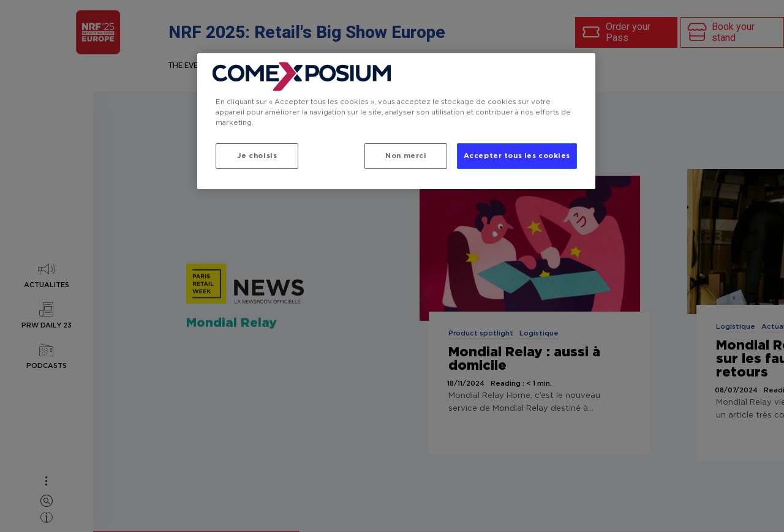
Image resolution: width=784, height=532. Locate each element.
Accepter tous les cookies (517, 156)
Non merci (406, 156)
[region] (396, 121)
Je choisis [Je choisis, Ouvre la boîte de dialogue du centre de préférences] (257, 156)
